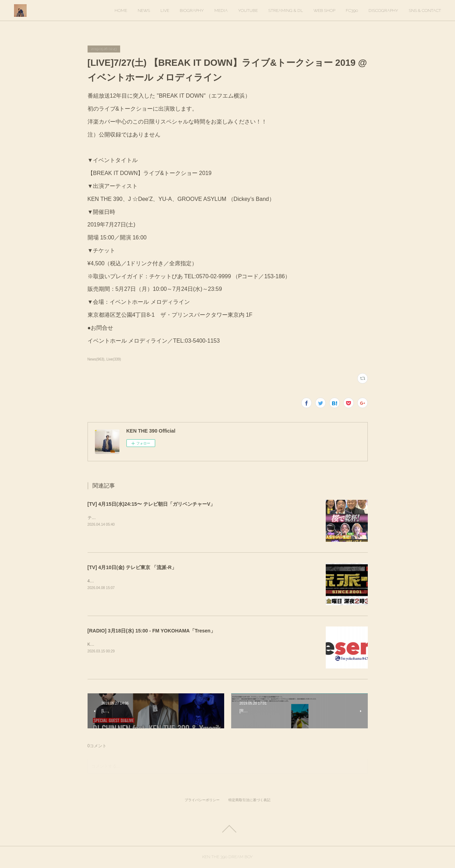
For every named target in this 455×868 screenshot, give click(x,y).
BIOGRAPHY (192, 10)
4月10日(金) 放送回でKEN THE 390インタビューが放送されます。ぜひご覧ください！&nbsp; (176, 581)
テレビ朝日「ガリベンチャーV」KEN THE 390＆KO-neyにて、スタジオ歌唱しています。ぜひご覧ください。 (191, 518)
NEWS (144, 10)
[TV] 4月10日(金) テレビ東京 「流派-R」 (132, 567)
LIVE (165, 10)
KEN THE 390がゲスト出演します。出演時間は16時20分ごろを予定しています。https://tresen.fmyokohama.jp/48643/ (198, 644)
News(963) (96, 359)
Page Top (227, 829)
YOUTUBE (248, 10)
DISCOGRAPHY (383, 10)
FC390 (352, 10)
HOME (121, 10)
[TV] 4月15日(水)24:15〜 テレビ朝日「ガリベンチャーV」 (151, 504)
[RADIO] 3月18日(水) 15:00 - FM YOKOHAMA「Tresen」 (151, 631)
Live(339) (114, 359)
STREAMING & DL (286, 10)
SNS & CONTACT (425, 10)
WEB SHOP (324, 10)
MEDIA (221, 10)
